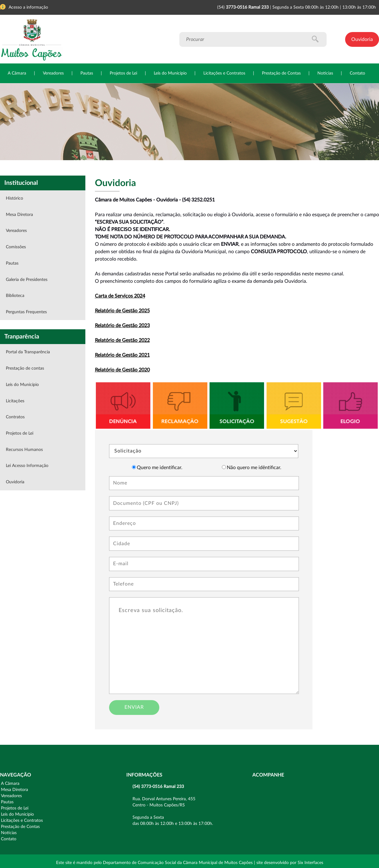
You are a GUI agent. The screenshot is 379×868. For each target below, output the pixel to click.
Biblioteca (15, 296)
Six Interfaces (310, 863)
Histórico (14, 198)
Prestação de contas (25, 368)
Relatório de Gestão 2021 (122, 355)
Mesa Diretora (19, 215)
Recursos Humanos (24, 450)
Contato (357, 73)
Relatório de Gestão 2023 (122, 326)
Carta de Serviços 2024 (120, 296)
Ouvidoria (362, 39)
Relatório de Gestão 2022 (122, 340)
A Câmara (17, 73)
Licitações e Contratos (224, 73)
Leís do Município (170, 73)
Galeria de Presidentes (27, 280)
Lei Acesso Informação (27, 466)
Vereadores (53, 73)
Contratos (15, 417)
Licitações (15, 401)
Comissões (16, 247)
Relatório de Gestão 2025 (122, 311)
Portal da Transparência (28, 352)
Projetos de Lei (123, 73)
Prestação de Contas (281, 73)
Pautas (87, 73)
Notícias (325, 73)
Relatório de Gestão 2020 (122, 370)
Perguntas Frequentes (26, 312)
